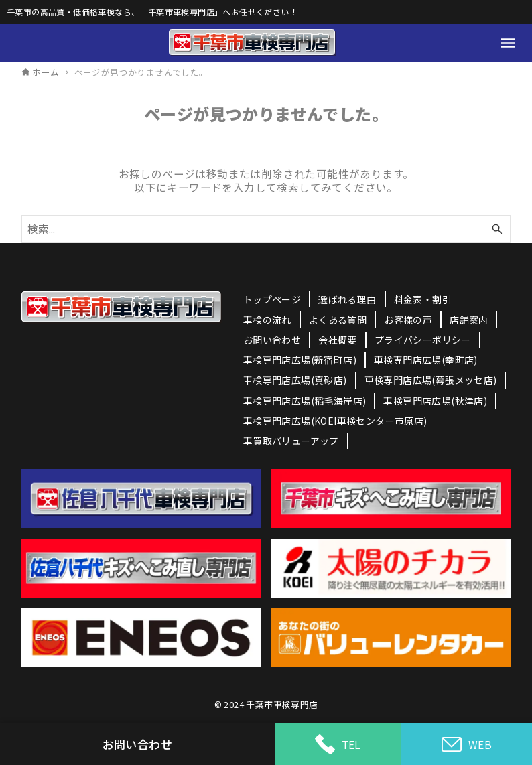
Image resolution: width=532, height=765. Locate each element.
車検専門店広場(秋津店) (435, 401)
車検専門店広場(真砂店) (295, 380)
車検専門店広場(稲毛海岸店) (305, 401)
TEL (338, 744)
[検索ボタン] (497, 229)
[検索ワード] (266, 229)
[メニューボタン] (508, 43)
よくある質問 (338, 320)
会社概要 (338, 340)
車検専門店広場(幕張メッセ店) (431, 380)
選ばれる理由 (347, 299)
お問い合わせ (272, 340)
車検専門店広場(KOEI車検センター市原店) (335, 421)
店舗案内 (469, 320)
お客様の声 (408, 320)
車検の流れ (267, 320)
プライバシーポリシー (423, 340)
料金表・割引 (423, 299)
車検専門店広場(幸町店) (426, 360)
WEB (467, 745)
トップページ (272, 299)
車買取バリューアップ (291, 441)
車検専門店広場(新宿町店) (300, 360)
